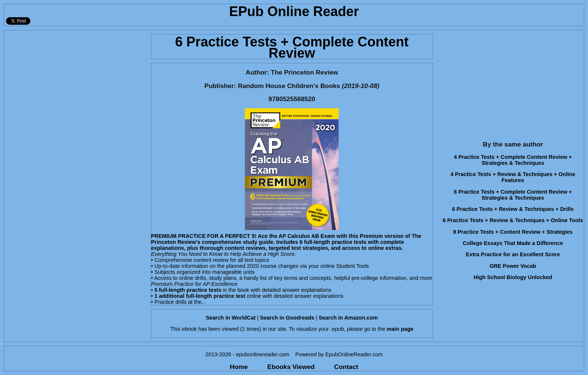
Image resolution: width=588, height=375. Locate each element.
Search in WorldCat (231, 318)
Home (239, 367)
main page (400, 329)
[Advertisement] (75, 83)
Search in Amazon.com (348, 318)
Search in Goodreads (287, 318)
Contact (346, 367)
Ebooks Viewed (291, 367)
